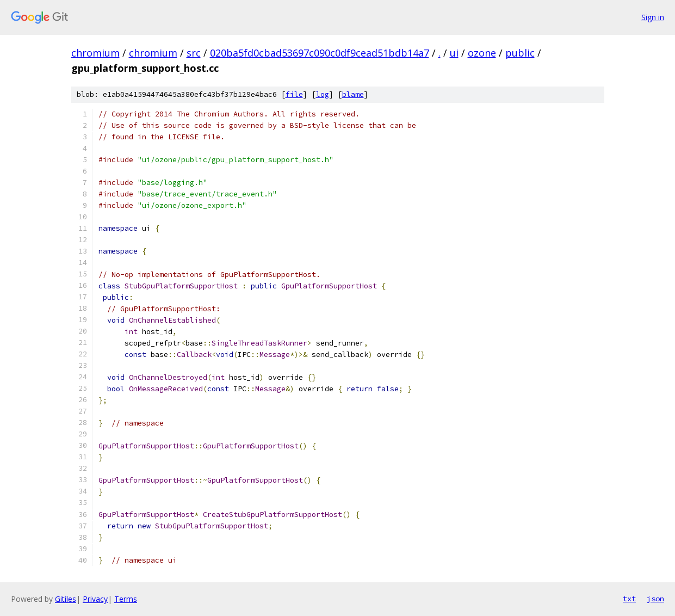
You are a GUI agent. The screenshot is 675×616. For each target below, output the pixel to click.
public (520, 53)
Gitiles (66, 599)
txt (629, 599)
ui (454, 53)
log (323, 94)
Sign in (653, 17)
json (655, 599)
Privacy (95, 599)
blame (353, 94)
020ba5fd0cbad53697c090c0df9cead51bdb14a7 (320, 53)
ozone (482, 53)
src (194, 53)
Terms (126, 599)
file (294, 94)
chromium (95, 53)
